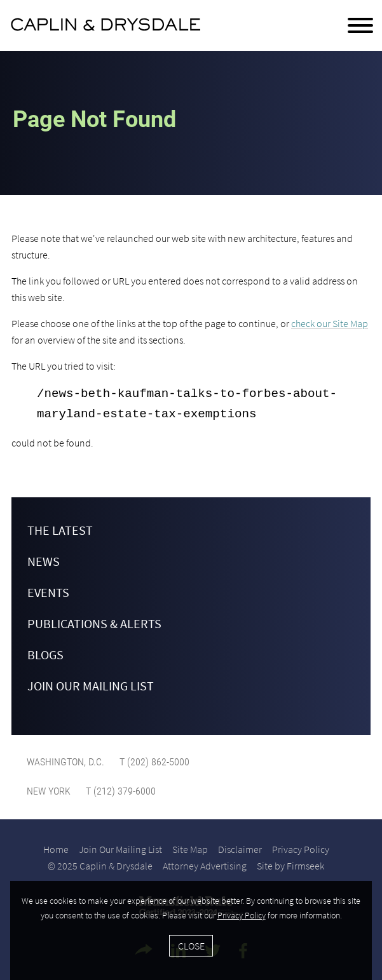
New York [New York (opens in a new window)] (49, 791)
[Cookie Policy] (191, 930)
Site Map (190, 849)
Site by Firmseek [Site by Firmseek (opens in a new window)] (290, 866)
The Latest (60, 530)
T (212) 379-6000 (119, 791)
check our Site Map (330, 323)
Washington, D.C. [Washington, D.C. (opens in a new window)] (65, 762)
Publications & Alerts (94, 623)
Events (48, 592)
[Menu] (360, 26)
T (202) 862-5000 (153, 762)
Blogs (45, 654)
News (44, 561)
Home (56, 849)
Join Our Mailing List (91, 686)
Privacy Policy (301, 849)
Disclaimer (240, 849)
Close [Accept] (191, 946)
